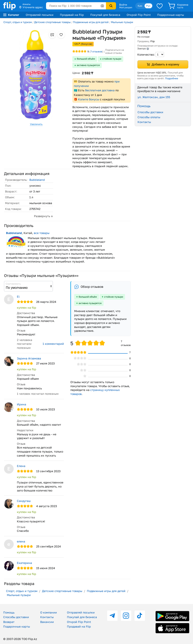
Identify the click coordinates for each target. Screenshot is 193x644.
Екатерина (24, 563)
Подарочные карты (171, 15)
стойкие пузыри (112, 59)
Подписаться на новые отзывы (115, 51)
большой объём (86, 59)
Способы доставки (150, 112)
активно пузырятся (88, 65)
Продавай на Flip (72, 15)
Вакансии (47, 622)
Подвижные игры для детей (91, 22)
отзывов (96, 51)
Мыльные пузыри (122, 22)
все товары (42, 233)
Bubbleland (37, 180)
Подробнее (172, 78)
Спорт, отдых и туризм (18, 22)
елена (21, 541)
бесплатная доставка (100, 90)
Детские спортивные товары (52, 22)
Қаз (140, 6)
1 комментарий (53, 344)
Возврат (9, 622)
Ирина (22, 404)
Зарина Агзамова (29, 358)
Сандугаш (24, 501)
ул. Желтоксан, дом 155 (154, 97)
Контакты (144, 122)
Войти (123, 5)
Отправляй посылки (40, 15)
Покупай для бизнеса (105, 15)
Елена (21, 466)
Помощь (9, 612)
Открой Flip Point (139, 15)
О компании (49, 612)
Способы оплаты (149, 117)
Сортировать (13, 284)
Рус (148, 6)
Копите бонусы (89, 99)
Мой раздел (126, 7)
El (18, 297)
